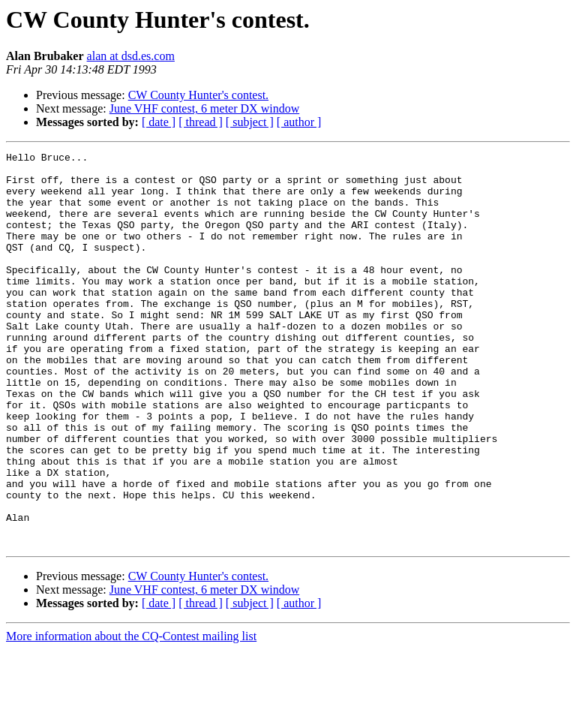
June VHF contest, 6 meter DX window (204, 108)
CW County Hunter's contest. (198, 95)
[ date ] (159, 122)
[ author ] (299, 122)
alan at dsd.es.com (131, 56)
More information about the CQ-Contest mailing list (131, 715)
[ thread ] (201, 122)
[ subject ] (250, 122)
